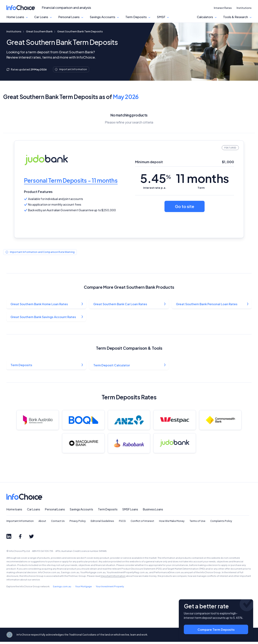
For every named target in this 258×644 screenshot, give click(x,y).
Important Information (20, 523)
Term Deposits (136, 17)
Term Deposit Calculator (112, 366)
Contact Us (58, 523)
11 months (202, 178)
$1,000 (228, 162)
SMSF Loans (130, 511)
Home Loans (15, 17)
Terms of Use (197, 523)
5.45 (155, 178)
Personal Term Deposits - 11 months (71, 180)
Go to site (185, 206)
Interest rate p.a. (155, 188)
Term (201, 188)
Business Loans (153, 511)
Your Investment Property (110, 589)
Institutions (244, 8)
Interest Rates (223, 8)
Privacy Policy (78, 523)
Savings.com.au (62, 589)
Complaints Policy (221, 523)
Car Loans (41, 17)
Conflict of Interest (142, 523)
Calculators (205, 17)
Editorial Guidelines (102, 523)
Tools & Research (236, 17)
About (42, 523)
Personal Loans (69, 17)
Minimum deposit (149, 162)
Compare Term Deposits (216, 628)
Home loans (14, 511)
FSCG (122, 523)
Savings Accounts (102, 17)
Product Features (38, 192)
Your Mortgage (83, 589)
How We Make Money (172, 523)
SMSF (161, 17)
